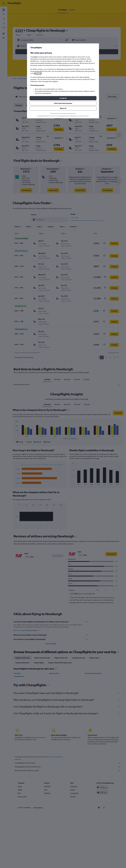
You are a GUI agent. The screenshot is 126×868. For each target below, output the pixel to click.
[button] (63, 98)
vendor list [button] (38, 73)
